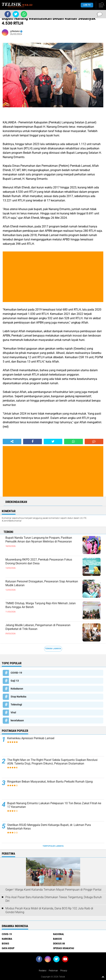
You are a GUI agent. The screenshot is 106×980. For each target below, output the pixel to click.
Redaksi (43, 971)
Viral (13, 712)
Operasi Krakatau (64, 948)
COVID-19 (16, 673)
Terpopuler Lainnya (53, 846)
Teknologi (16, 705)
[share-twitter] (53, 441)
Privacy (64, 971)
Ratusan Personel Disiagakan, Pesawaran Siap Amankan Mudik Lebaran (42, 583)
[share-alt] (12, 441)
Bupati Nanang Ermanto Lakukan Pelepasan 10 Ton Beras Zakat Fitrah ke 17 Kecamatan (54, 805)
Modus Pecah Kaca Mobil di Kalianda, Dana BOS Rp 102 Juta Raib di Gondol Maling (49, 910)
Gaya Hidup (8, 948)
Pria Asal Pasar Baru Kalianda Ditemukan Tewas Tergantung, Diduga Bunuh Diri (54, 899)
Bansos (58, 939)
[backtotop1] (103, 977)
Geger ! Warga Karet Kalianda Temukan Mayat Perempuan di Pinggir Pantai (53, 890)
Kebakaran (17, 689)
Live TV (87, 5)
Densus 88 (59, 944)
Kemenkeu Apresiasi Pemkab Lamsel (31, 738)
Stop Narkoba (19, 697)
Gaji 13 (15, 681)
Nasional (59, 934)
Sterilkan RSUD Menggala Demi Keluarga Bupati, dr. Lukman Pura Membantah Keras (49, 827)
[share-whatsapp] (73, 441)
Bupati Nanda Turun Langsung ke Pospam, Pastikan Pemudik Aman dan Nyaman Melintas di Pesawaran (39, 540)
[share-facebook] (32, 441)
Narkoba (7, 939)
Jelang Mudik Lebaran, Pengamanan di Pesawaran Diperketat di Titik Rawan (38, 627)
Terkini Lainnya (53, 649)
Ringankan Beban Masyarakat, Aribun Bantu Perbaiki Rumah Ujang (50, 782)
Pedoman (53, 971)
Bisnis (6, 944)
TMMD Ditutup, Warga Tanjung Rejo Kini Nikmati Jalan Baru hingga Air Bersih (41, 605)
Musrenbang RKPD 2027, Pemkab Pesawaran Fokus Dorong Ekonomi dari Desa (39, 561)
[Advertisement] (53, 277)
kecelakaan (17, 720)
